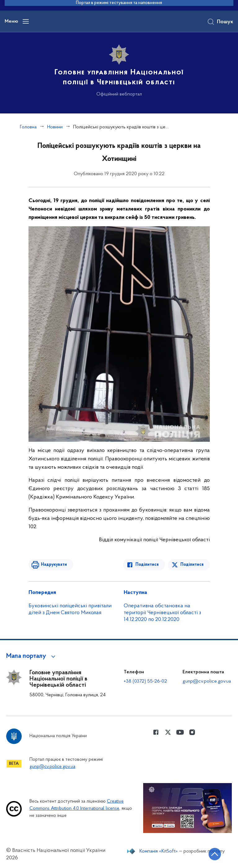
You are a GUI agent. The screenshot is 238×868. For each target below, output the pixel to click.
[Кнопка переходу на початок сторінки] (215, 854)
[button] (32, 656)
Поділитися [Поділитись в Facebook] (147, 565)
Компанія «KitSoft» (159, 851)
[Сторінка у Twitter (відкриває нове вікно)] (168, 732)
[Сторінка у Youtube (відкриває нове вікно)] (180, 732)
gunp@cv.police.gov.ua (207, 681)
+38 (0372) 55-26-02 (145, 681)
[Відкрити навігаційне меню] (26, 21)
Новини (55, 127)
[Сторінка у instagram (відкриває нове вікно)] (192, 732)
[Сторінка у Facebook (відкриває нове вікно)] (156, 732)
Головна (28, 127)
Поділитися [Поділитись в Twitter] (192, 565)
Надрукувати (54, 565)
